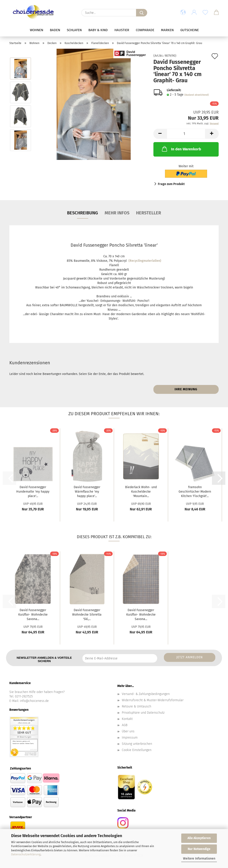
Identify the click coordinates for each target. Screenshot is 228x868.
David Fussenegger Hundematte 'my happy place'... (33, 492)
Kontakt (127, 719)
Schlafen (74, 30)
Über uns (128, 731)
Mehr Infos (117, 213)
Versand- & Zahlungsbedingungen (146, 694)
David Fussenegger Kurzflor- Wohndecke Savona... (33, 615)
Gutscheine (190, 30)
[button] (183, 13)
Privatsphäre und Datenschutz (143, 713)
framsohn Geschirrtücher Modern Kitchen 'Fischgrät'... (195, 492)
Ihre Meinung (186, 389)
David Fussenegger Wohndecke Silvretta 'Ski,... (87, 615)
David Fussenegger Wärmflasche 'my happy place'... (87, 492)
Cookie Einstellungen (137, 750)
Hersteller (149, 213)
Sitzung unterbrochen (137, 744)
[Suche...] (142, 13)
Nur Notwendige (199, 849)
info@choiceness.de (34, 701)
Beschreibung (82, 213)
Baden (55, 30)
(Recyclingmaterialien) (145, 261)
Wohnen (37, 30)
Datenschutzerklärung (26, 854)
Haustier (122, 30)
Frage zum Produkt (171, 184)
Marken (167, 30)
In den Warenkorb (181, 149)
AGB (125, 725)
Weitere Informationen (199, 859)
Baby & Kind (98, 30)
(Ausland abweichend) (197, 95)
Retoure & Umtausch (136, 706)
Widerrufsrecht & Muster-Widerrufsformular (153, 700)
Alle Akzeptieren (199, 838)
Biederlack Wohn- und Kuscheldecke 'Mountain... (141, 492)
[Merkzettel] (205, 13)
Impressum (130, 738)
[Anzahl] (186, 134)
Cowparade (145, 30)
